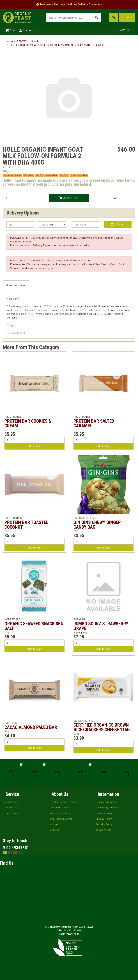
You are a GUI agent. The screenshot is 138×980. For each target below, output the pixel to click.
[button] (115, 198)
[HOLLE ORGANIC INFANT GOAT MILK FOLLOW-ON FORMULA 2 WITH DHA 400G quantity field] (23, 198)
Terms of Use (103, 830)
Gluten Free (52, 175)
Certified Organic (60, 808)
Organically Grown (12, 175)
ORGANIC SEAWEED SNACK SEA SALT (34, 626)
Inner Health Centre (61, 819)
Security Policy (104, 824)
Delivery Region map (45, 245)
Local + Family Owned (63, 802)
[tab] (16, 285)
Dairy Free (29, 175)
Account (26, 30)
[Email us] (5, 852)
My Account (10, 802)
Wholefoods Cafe (60, 813)
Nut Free (40, 175)
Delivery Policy (104, 813)
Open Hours (11, 813)
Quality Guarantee (106, 802)
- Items (127, 17)
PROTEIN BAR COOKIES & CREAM (28, 423)
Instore (54, 824)
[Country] (53, 224)
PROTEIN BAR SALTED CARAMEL (94, 423)
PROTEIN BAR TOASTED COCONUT (27, 525)
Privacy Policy (104, 819)
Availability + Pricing (107, 808)
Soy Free (64, 175)
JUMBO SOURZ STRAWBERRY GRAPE (101, 626)
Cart (10, 30)
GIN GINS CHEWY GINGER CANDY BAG (97, 525)
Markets (54, 830)
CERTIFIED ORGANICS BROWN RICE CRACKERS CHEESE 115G (102, 727)
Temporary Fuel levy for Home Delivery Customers (69, 4)
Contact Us (10, 808)
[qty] (20, 224)
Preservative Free (79, 175)
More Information (16, 285)
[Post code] (85, 224)
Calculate (118, 224)
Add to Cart (69, 198)
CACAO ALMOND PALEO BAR (31, 727)
